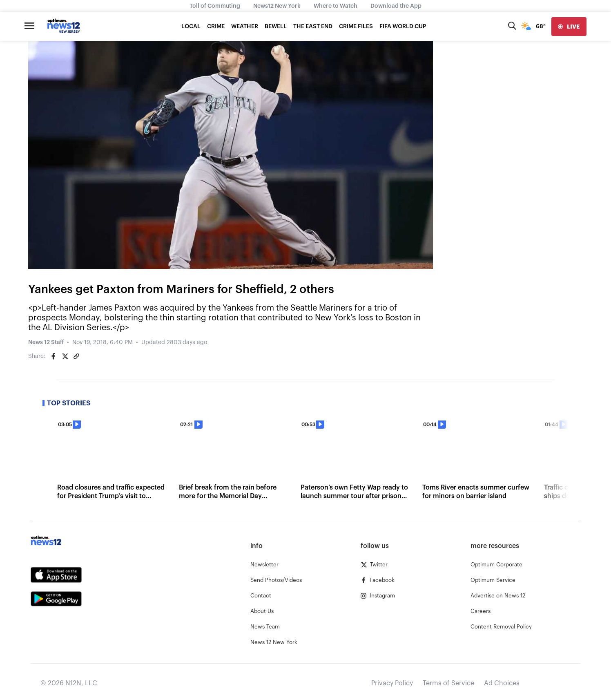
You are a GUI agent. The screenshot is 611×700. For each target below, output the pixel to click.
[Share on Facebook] (54, 356)
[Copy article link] (76, 356)
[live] (569, 27)
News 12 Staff (46, 342)
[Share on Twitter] (65, 356)
